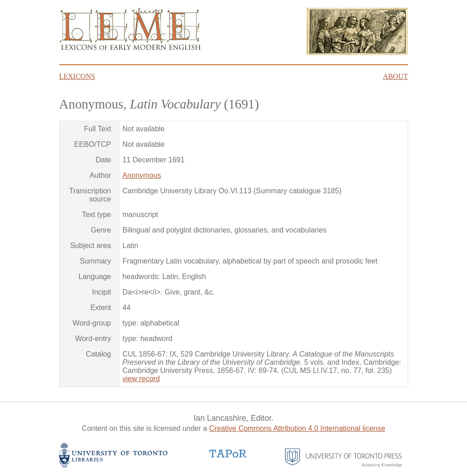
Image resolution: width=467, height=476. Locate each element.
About (395, 76)
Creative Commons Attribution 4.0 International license (297, 428)
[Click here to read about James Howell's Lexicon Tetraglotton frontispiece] (357, 53)
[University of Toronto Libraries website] (114, 465)
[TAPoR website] (228, 457)
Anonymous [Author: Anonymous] (142, 175)
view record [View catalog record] (141, 379)
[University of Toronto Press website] (344, 465)
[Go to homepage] (130, 49)
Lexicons (77, 76)
